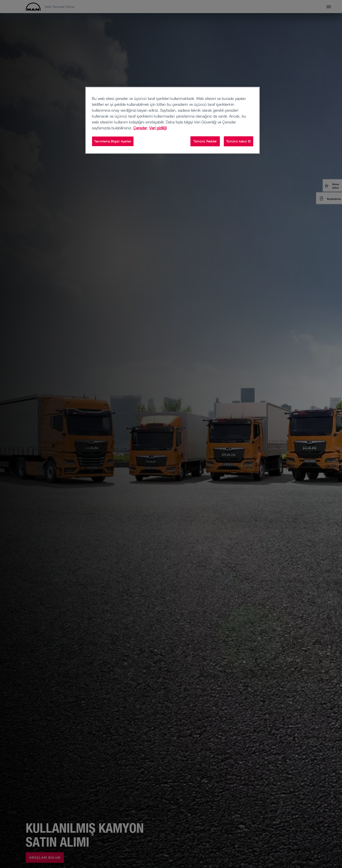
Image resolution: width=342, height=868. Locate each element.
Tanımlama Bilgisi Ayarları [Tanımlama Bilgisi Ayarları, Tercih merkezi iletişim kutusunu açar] (113, 141)
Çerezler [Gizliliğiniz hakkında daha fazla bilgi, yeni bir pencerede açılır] (141, 128)
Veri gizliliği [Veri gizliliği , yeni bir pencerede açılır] (158, 128)
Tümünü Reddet (205, 141)
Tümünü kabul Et (239, 141)
